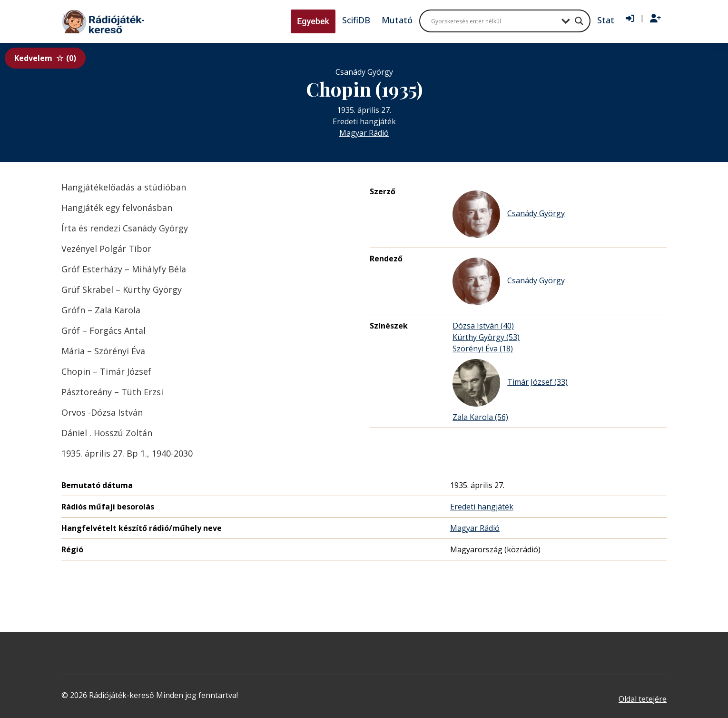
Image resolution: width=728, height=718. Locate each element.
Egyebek (313, 21)
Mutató (397, 20)
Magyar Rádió (364, 133)
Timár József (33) (510, 383)
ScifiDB (356, 20)
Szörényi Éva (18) (483, 349)
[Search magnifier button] (579, 21)
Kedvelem (45, 58)
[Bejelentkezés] (630, 19)
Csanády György (509, 214)
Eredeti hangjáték (364, 121)
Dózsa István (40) (483, 326)
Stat (606, 20)
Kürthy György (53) (486, 337)
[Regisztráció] (655, 19)
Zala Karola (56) (480, 417)
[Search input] (494, 21)
